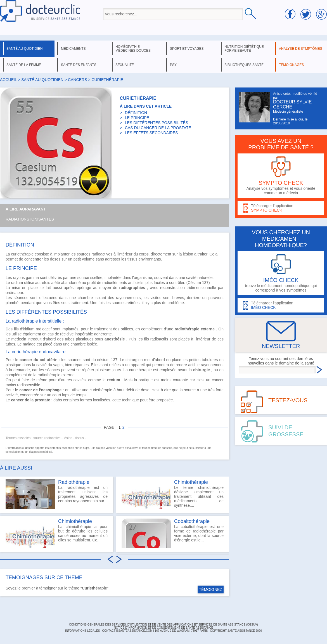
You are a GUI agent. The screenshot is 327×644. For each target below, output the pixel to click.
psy (173, 65)
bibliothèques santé (244, 65)
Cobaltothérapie (192, 521)
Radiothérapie (74, 482)
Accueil (8, 80)
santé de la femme (24, 65)
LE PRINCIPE (137, 118)
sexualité (125, 65)
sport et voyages (187, 49)
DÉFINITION (136, 113)
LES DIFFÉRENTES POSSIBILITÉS (157, 123)
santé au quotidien (24, 49)
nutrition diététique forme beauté (244, 49)
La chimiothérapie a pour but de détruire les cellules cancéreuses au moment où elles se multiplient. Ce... (57, 533)
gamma (32, 278)
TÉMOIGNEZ (211, 589)
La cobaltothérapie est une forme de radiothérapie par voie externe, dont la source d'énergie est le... (173, 533)
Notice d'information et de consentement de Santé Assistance (163, 628)
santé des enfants (79, 65)
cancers (77, 80)
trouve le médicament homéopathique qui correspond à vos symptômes (281, 273)
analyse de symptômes (300, 49)
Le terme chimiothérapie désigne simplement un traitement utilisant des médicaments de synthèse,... (173, 494)
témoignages (291, 65)
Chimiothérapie (75, 521)
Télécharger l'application (281, 208)
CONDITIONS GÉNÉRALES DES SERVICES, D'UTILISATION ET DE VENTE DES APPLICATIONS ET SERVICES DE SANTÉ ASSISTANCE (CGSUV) (163, 625)
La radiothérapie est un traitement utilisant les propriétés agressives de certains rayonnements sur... (57, 494)
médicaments (73, 49)
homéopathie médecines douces (133, 49)
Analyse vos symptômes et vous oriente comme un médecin (281, 176)
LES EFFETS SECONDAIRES (151, 133)
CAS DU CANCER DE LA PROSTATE (158, 128)
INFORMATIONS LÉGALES (82, 631)
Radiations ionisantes (30, 219)
